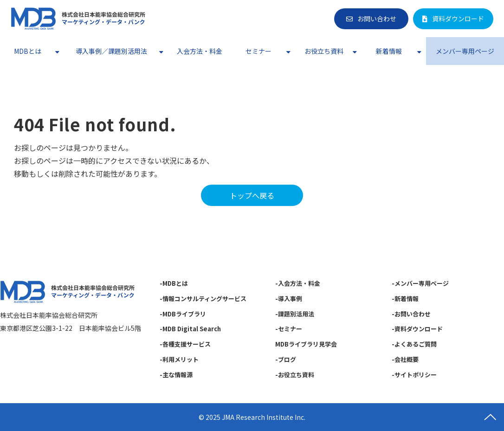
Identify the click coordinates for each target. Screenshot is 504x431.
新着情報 (389, 51)
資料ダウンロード (458, 19)
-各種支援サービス (185, 344)
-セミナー (289, 329)
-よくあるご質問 (414, 344)
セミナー (258, 51)
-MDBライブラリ (183, 314)
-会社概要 (405, 359)
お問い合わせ (377, 19)
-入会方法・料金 (298, 283)
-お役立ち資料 (295, 375)
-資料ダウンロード (417, 329)
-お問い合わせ (411, 314)
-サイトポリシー (414, 375)
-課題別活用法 (295, 314)
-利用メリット (179, 359)
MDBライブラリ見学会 (306, 344)
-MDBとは (174, 283)
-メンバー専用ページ (420, 283)
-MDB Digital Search (190, 329)
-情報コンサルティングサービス (203, 299)
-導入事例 (289, 299)
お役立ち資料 (324, 51)
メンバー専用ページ (465, 51)
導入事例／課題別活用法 (111, 51)
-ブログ (286, 359)
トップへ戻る (252, 195)
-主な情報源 (176, 375)
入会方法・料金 (200, 51)
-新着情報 (405, 299)
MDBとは (28, 51)
